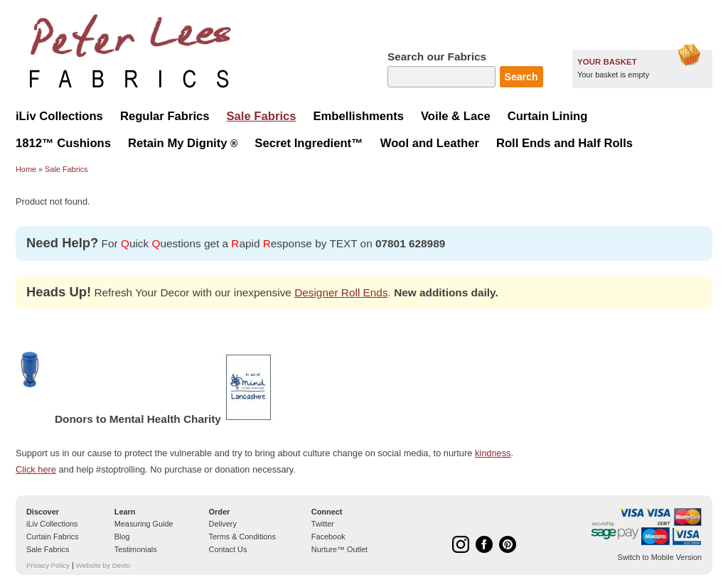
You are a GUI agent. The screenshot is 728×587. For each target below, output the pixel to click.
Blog (122, 537)
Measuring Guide (144, 524)
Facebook (328, 537)
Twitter (323, 524)
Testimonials (136, 549)
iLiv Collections (52, 524)
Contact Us (228, 549)
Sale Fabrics (66, 169)
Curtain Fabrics (53, 537)
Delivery (223, 524)
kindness (493, 453)
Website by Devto (103, 565)
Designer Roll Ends (341, 292)
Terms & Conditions (242, 537)
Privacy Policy (48, 565)
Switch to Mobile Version (660, 557)
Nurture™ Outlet (339, 549)
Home (26, 169)
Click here (36, 469)
